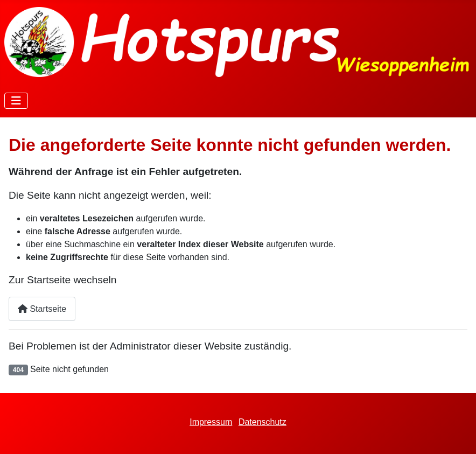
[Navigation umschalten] (16, 101)
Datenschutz (262, 422)
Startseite (42, 309)
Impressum (211, 422)
